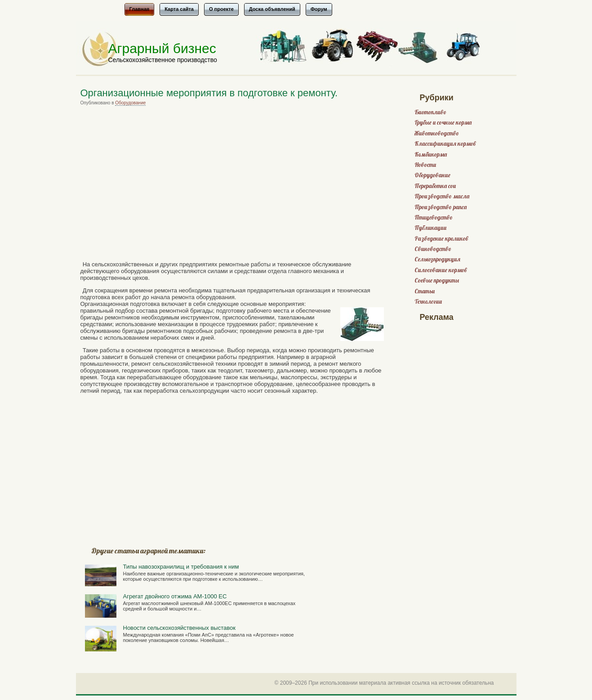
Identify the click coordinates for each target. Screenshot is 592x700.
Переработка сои (435, 186)
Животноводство (437, 133)
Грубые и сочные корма (443, 123)
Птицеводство (434, 218)
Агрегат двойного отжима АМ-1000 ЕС (175, 596)
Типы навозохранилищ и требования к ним (181, 567)
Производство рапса (441, 207)
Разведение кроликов (441, 239)
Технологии (428, 302)
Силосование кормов (441, 270)
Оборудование (130, 103)
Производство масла (442, 196)
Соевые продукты (437, 280)
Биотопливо (430, 112)
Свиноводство (433, 249)
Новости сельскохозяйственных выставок (179, 628)
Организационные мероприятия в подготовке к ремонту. (209, 93)
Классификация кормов (445, 144)
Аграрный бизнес (162, 48)
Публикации (430, 228)
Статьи (425, 291)
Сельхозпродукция (437, 259)
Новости (425, 165)
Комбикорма (431, 155)
